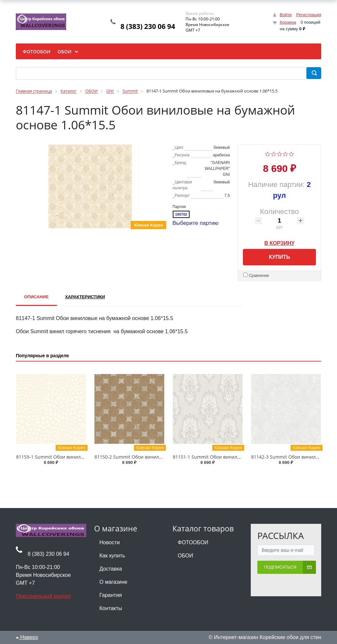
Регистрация (309, 15)
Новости (110, 542)
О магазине (113, 582)
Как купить (112, 556)
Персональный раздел (43, 596)
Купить (279, 257)
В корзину (279, 242)
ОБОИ (185, 556)
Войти (286, 15)
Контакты (111, 608)
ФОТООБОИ (193, 542)
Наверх (27, 637)
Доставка (111, 569)
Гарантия (111, 595)
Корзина (288, 22)
